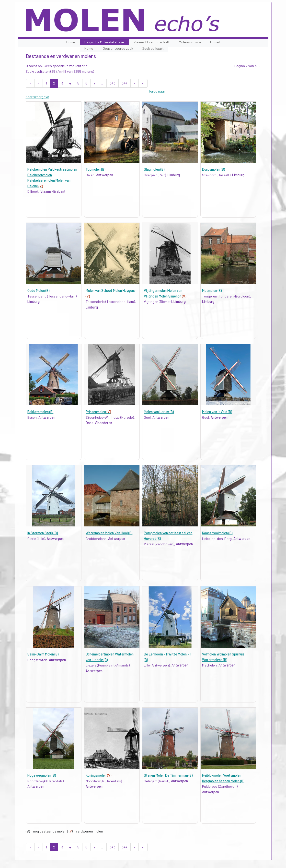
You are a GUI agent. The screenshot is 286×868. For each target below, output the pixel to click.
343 (113, 83)
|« (30, 83)
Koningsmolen (98, 775)
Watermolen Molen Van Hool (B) (109, 533)
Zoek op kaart (153, 48)
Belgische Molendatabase (104, 42)
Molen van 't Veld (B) (217, 412)
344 (125, 83)
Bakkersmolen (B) (40, 412)
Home (71, 42)
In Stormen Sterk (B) (43, 533)
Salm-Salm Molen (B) (43, 654)
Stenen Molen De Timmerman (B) (168, 775)
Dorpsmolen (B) (213, 169)
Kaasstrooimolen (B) (217, 533)
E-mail (215, 42)
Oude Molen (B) (38, 291)
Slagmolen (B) (154, 169)
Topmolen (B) (95, 169)
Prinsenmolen (98, 412)
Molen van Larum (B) (159, 412)
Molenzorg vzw (190, 42)
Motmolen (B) (212, 291)
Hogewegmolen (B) (42, 775)
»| (143, 83)
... (102, 83)
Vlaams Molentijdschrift (152, 42)
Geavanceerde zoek (118, 48)
